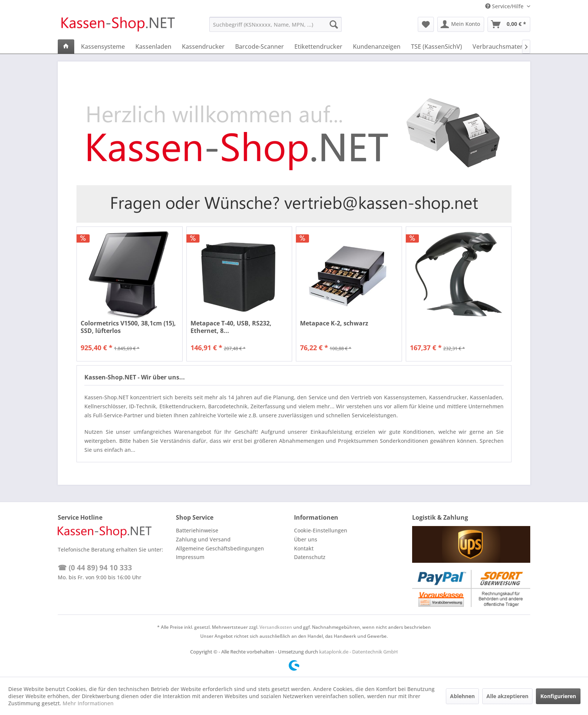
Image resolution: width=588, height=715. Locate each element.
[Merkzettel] (426, 24)
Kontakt (304, 548)
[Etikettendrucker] (318, 46)
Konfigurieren (558, 696)
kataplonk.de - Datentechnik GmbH (358, 652)
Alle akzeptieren (507, 696)
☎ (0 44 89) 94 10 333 (95, 568)
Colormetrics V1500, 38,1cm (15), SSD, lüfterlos (128, 327)
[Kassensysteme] (103, 46)
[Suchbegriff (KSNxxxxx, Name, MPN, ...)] (275, 24)
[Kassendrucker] (203, 46)
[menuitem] (275, 24)
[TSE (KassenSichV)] (436, 46)
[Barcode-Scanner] (259, 46)
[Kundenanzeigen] (377, 46)
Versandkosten (276, 627)
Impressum (190, 557)
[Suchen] (334, 24)
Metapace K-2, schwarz (334, 323)
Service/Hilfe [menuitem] (505, 6)
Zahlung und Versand (203, 539)
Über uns (306, 539)
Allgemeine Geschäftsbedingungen (220, 548)
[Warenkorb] (509, 24)
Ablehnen (462, 696)
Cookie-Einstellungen (321, 530)
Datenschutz (310, 557)
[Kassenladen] (153, 46)
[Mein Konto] (461, 24)
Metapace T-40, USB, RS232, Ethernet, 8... (231, 327)
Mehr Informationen (88, 703)
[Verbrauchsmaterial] (501, 46)
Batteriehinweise (197, 530)
